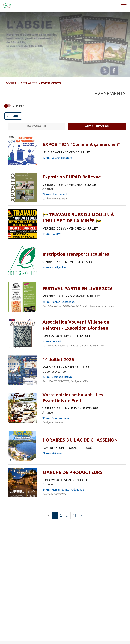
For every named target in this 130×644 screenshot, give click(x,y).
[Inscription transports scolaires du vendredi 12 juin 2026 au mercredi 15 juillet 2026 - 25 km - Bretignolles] (76, 254)
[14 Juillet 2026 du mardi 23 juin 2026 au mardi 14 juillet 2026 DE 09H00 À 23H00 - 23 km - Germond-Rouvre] (58, 360)
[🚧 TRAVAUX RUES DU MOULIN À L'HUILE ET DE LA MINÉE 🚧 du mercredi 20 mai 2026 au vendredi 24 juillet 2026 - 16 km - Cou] (83, 218)
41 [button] (74, 515)
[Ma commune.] (37, 126)
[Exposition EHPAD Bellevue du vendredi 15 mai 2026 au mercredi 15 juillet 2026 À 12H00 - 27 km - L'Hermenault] (72, 177)
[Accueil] (7, 6)
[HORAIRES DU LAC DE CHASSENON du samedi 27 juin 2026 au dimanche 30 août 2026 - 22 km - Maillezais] (80, 440)
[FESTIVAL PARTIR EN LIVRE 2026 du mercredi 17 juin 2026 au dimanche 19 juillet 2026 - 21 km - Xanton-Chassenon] (78, 289)
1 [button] (55, 515)
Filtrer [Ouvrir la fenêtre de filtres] (13, 116)
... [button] (67, 515)
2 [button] (61, 515)
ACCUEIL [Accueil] (11, 83)
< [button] (49, 515)
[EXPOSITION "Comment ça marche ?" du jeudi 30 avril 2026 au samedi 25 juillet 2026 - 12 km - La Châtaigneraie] (82, 144)
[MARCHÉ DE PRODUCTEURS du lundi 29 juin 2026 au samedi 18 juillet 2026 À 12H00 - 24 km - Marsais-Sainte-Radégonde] (73, 472)
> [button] (81, 515)
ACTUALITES (29, 83)
